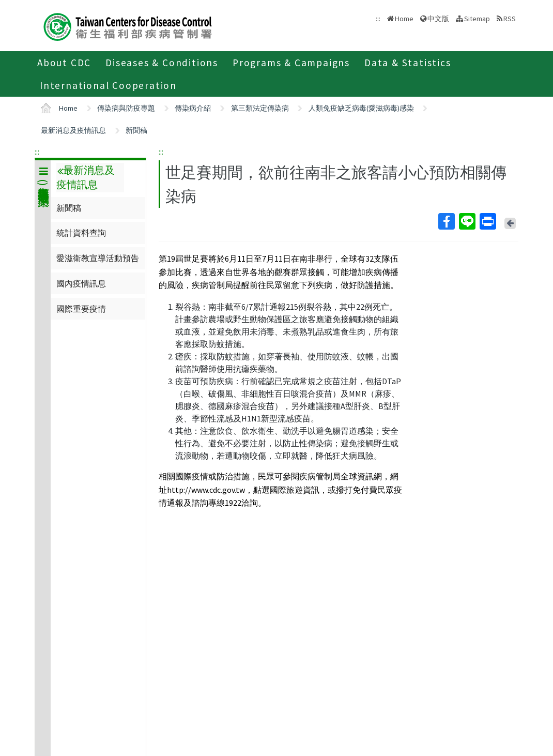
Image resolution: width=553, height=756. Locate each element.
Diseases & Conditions (162, 63)
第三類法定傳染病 (260, 108)
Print (487, 221)
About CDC (64, 63)
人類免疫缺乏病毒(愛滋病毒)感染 (361, 108)
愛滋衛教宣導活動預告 (98, 258)
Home (404, 19)
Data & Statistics (408, 63)
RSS (510, 19)
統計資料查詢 (81, 233)
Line (467, 221)
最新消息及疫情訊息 (73, 130)
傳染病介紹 (193, 108)
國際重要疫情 (81, 309)
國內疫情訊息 (81, 283)
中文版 (438, 19)
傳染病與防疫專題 (126, 108)
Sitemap (477, 19)
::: (37, 152)
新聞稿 (136, 130)
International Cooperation (108, 85)
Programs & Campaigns (291, 63)
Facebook (446, 221)
